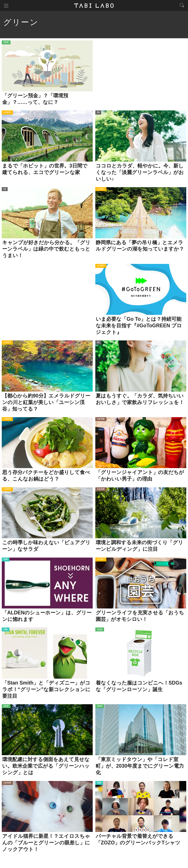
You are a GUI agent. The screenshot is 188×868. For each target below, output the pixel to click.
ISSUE (6, 43)
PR (98, 113)
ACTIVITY (7, 113)
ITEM (6, 560)
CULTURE (101, 419)
